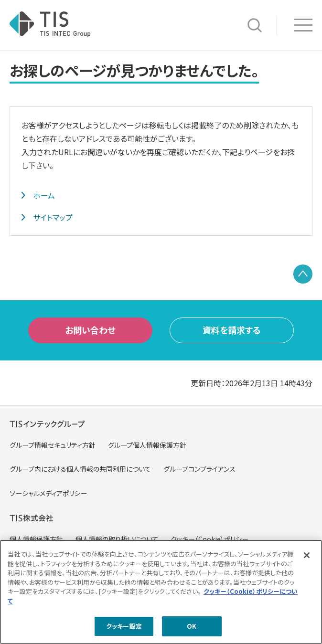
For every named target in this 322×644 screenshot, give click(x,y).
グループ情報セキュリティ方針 (53, 445)
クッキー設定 (124, 629)
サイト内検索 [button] (255, 25)
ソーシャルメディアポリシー (48, 493)
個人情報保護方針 (36, 539)
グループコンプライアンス (199, 469)
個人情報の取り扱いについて (117, 539)
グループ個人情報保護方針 (147, 445)
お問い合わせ (90, 330)
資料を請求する (232, 330)
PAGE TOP (303, 274)
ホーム (44, 195)
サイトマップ (53, 217)
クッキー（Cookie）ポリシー (209, 539)
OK (192, 629)
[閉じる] (307, 558)
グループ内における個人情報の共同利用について (80, 469)
